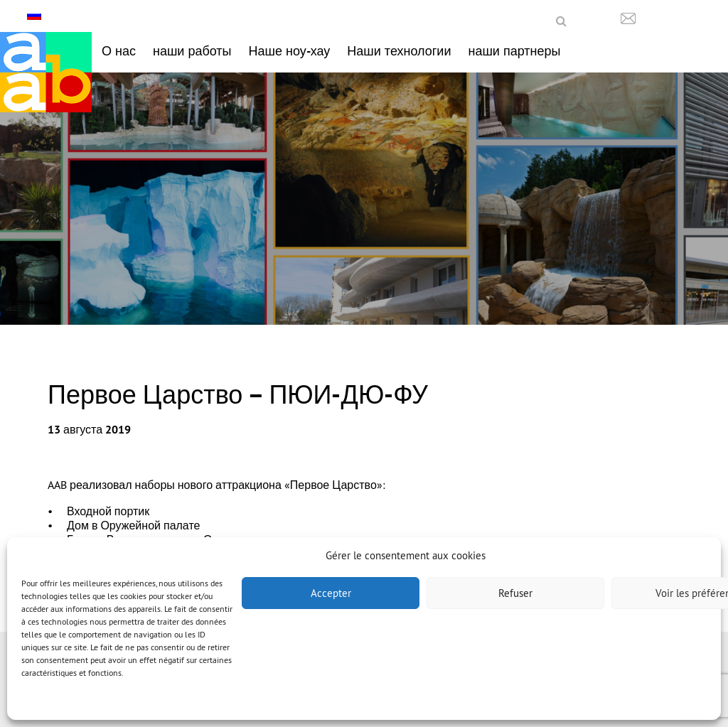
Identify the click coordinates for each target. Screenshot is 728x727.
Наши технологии (399, 51)
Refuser (515, 593)
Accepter (331, 593)
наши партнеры (514, 51)
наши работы (192, 51)
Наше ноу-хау (290, 51)
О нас (119, 51)
